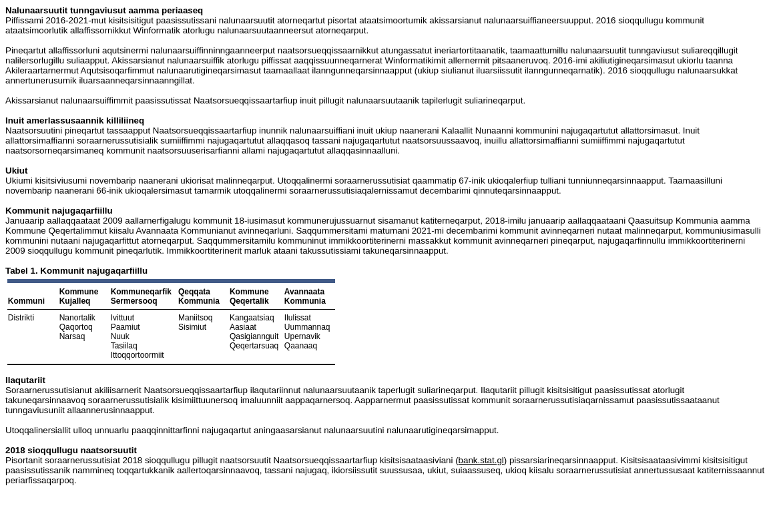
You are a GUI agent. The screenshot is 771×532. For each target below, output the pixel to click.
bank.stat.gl (481, 460)
